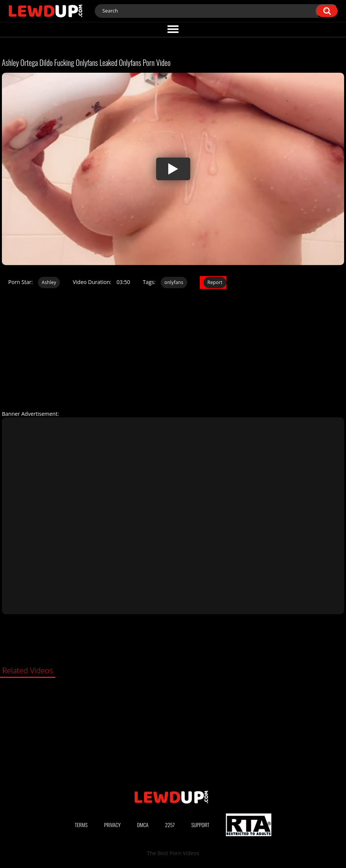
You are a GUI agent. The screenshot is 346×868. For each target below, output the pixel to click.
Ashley (49, 282)
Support (200, 825)
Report (215, 282)
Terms (81, 825)
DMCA (143, 825)
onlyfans (174, 282)
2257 (170, 825)
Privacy (113, 825)
